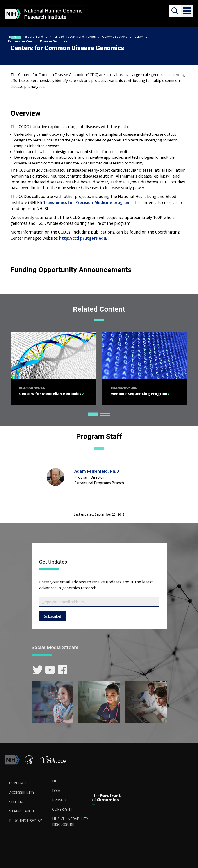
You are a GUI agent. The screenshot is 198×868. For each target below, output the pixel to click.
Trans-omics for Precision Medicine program (87, 202)
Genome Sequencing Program (123, 37)
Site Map (17, 802)
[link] (38, 670)
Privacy (59, 800)
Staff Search (22, 811)
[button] (187, 11)
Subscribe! (52, 616)
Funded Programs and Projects (75, 37)
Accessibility (22, 792)
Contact (18, 783)
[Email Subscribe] (99, 602)
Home (12, 37)
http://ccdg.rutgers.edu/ (83, 238)
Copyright (62, 809)
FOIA (56, 791)
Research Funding (35, 37)
